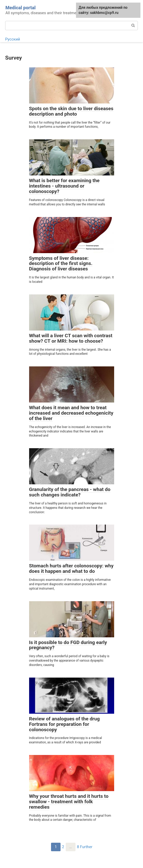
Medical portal (20, 8)
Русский (13, 39)
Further (86, 847)
